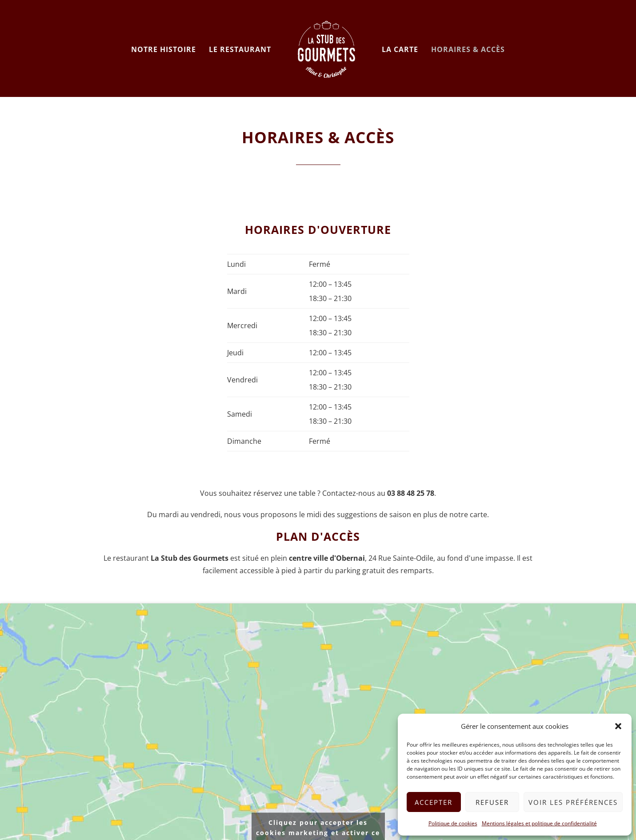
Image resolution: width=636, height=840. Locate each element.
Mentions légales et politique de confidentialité (539, 823)
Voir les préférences (573, 802)
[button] (618, 726)
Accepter (434, 802)
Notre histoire (164, 49)
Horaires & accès (468, 49)
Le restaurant (240, 49)
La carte (400, 49)
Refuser (492, 802)
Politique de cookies (453, 823)
